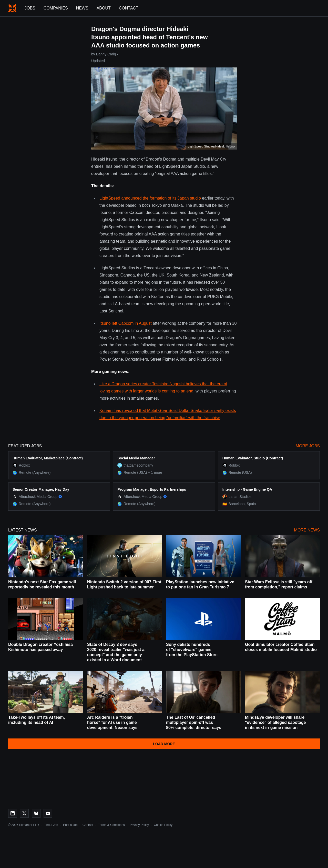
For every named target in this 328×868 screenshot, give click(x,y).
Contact (129, 8)
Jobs (30, 8)
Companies (56, 8)
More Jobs (308, 446)
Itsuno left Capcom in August (126, 323)
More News (307, 530)
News (82, 8)
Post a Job (70, 825)
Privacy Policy (139, 825)
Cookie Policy (163, 825)
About (104, 8)
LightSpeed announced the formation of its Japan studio (150, 198)
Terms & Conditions (111, 825)
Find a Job (51, 825)
